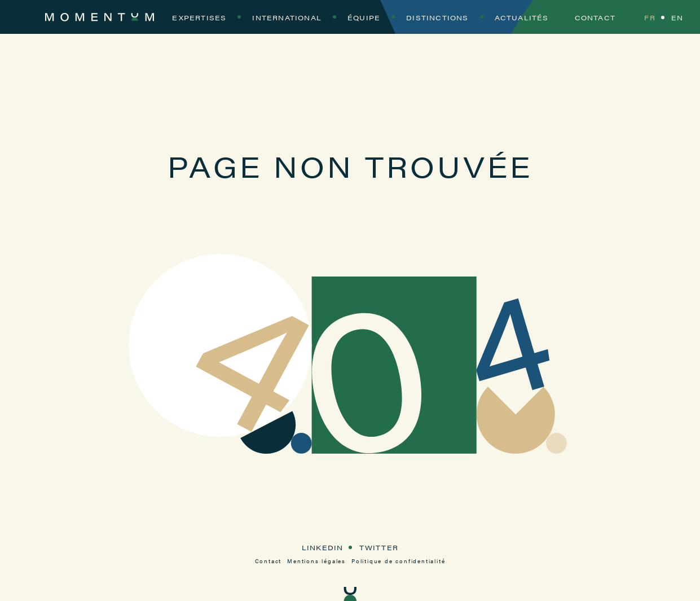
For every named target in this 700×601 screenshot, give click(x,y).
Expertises (199, 17)
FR (650, 17)
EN (677, 17)
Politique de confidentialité (398, 561)
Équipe (364, 17)
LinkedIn (323, 547)
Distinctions (437, 17)
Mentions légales (316, 561)
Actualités (522, 17)
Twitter (379, 547)
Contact (595, 17)
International (287, 17)
